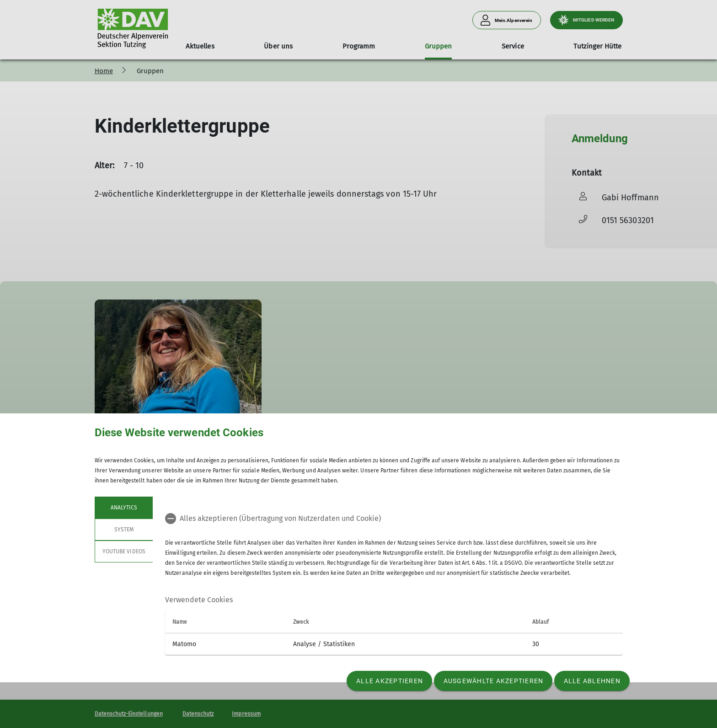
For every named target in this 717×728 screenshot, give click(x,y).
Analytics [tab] (123, 508)
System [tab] (123, 530)
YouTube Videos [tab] (124, 551)
